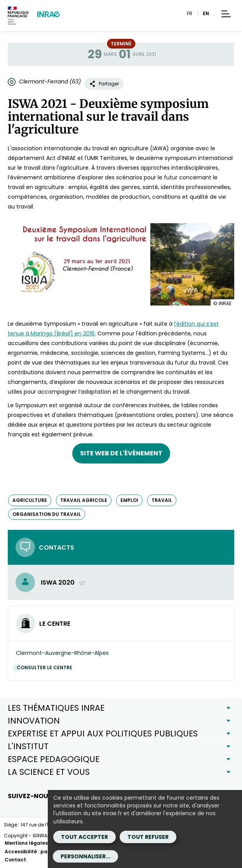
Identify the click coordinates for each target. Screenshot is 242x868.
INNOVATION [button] (34, 721)
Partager (104, 84)
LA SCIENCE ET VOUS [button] (49, 772)
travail (162, 500)
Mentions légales (26, 843)
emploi (129, 500)
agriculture (30, 500)
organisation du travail (47, 514)
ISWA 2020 (63, 582)
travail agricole (84, 500)
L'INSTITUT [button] (28, 746)
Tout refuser (148, 837)
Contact (15, 860)
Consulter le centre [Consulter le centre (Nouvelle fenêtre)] (46, 667)
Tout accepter (84, 837)
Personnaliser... (85, 856)
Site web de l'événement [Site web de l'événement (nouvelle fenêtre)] (121, 453)
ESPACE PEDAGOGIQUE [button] (54, 759)
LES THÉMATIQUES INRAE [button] (56, 708)
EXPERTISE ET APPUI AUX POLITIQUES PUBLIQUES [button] (103, 733)
